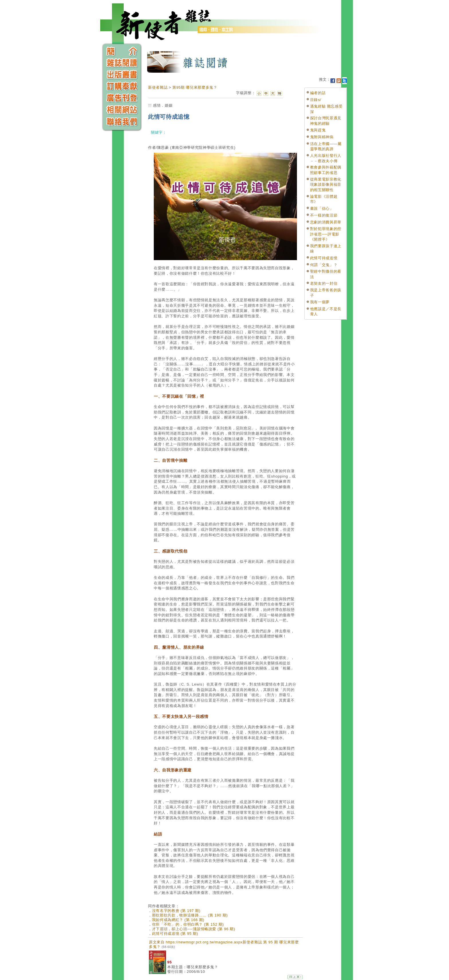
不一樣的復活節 (324, 215)
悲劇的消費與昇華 (326, 222)
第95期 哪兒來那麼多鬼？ (195, 87)
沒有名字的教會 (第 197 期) (176, 911)
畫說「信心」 (322, 208)
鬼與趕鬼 (318, 130)
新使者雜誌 (158, 87)
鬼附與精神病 (322, 137)
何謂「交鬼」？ (324, 265)
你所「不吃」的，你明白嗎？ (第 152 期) (188, 924)
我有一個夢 (320, 302)
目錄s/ (316, 100)
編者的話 (318, 93)
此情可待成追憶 (324, 258)
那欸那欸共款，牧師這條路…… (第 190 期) (190, 915)
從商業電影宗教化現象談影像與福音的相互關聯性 (326, 185)
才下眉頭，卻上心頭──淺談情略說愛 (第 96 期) (194, 929)
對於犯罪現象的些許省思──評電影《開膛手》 (326, 234)
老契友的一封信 (324, 283)
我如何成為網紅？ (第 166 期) (178, 920)
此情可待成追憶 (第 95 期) (175, 934)
